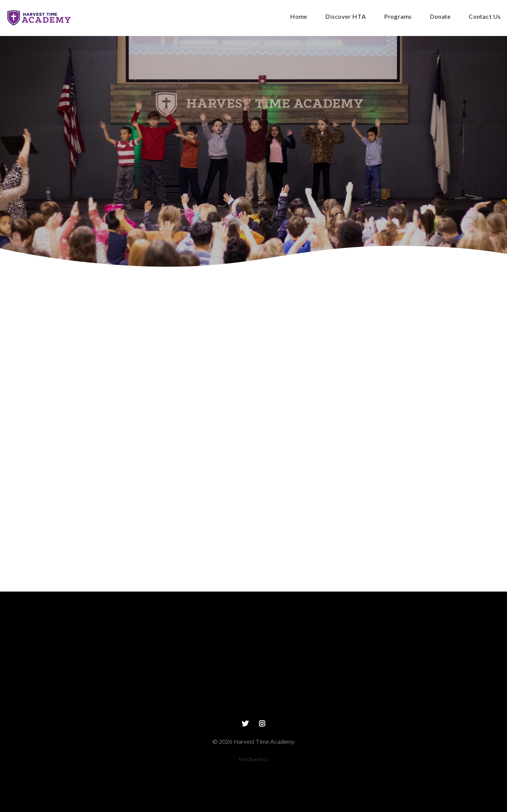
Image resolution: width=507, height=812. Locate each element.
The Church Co (253, 759)
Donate (440, 17)
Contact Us (485, 17)
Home (299, 17)
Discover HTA (346, 17)
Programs (398, 17)
